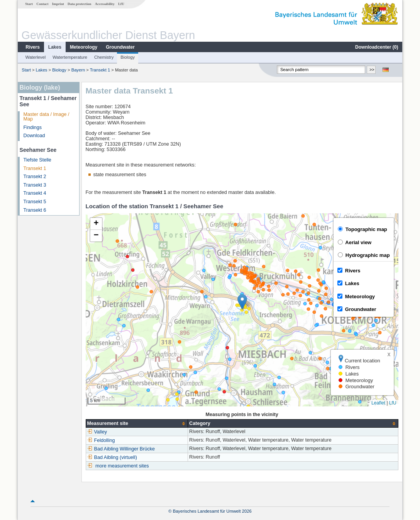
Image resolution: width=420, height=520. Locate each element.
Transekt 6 (35, 210)
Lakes (55, 47)
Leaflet (378, 403)
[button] (242, 302)
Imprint (58, 4)
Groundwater (120, 47)
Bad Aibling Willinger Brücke (121, 449)
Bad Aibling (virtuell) (112, 457)
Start (29, 4)
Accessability (105, 4)
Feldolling (101, 440)
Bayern (78, 70)
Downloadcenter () (377, 47)
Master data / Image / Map (47, 117)
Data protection (79, 4)
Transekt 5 (35, 202)
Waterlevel (36, 57)
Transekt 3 (35, 185)
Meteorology (84, 47)
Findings (33, 127)
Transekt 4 (35, 193)
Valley (97, 432)
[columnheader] (137, 424)
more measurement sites (122, 466)
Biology (128, 57)
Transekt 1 (100, 70)
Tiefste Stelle (37, 160)
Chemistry (104, 57)
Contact (42, 4)
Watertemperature (70, 57)
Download (34, 136)
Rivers (33, 47)
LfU (121, 4)
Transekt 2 (35, 177)
